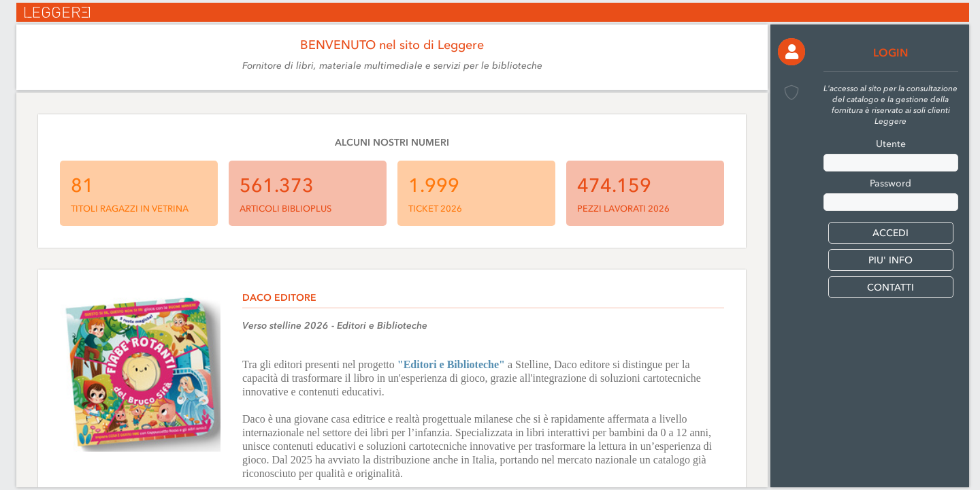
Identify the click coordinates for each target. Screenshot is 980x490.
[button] (791, 52)
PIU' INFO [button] (891, 260)
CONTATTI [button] (891, 288)
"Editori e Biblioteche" (451, 364)
